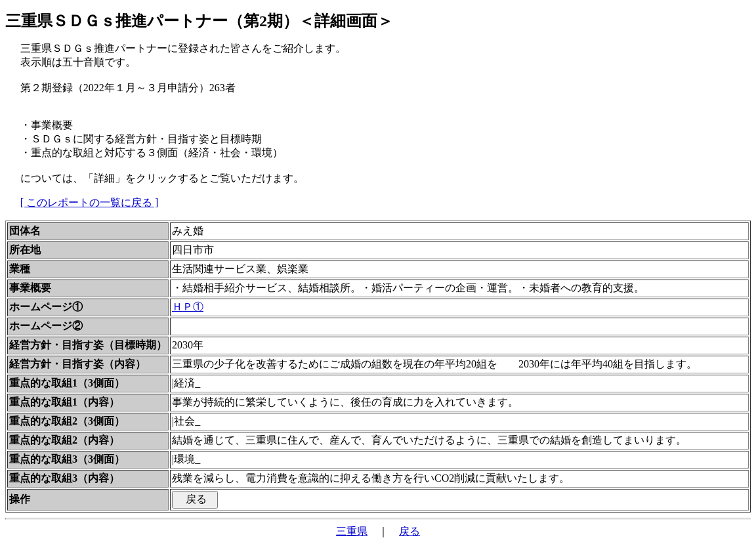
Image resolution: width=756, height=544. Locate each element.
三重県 (352, 531)
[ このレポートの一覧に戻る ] (90, 202)
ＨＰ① (188, 307)
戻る (409, 531)
